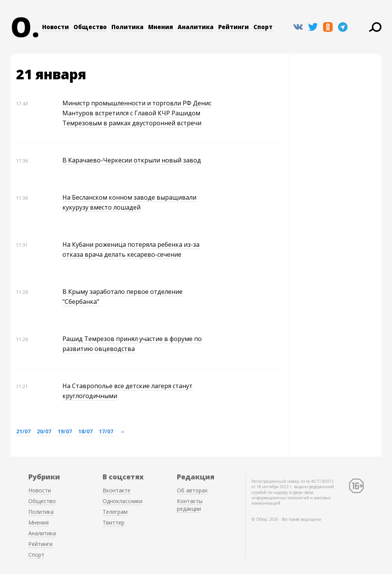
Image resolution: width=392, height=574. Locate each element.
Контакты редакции (190, 505)
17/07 (106, 431)
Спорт (263, 27)
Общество (90, 27)
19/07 (65, 431)
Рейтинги (234, 27)
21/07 (23, 431)
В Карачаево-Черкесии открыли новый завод (132, 160)
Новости (56, 27)
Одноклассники (122, 501)
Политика (127, 27)
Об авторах (192, 490)
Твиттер (114, 522)
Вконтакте (117, 490)
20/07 (44, 431)
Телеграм (115, 512)
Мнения (161, 27)
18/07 (85, 431)
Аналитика (196, 27)
